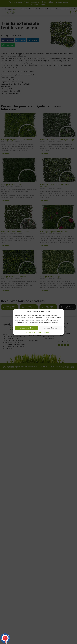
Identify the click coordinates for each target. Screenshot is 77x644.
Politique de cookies (31, 332)
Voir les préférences (50, 328)
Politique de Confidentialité (44, 332)
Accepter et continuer (27, 328)
